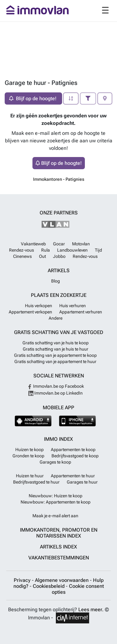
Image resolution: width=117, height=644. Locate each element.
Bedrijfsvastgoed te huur (36, 482)
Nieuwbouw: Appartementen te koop (56, 502)
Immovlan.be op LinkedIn (56, 393)
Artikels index (58, 547)
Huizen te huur (30, 476)
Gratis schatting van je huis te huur (56, 349)
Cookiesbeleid (49, 586)
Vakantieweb (33, 244)
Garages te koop (55, 462)
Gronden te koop (28, 456)
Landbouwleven (72, 250)
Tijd (98, 250)
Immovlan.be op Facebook (56, 386)
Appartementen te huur (73, 476)
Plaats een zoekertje (59, 295)
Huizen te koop (29, 450)
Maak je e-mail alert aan (55, 516)
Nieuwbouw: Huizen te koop (56, 496)
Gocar (59, 244)
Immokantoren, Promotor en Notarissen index (59, 533)
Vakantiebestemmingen (59, 558)
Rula (46, 250)
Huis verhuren (73, 306)
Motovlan (81, 244)
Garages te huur (82, 482)
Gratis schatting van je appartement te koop (55, 355)
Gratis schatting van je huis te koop (56, 343)
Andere (56, 318)
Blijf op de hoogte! (59, 163)
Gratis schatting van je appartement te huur (55, 361)
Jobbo (59, 256)
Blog (56, 281)
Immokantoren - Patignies (59, 179)
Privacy (23, 580)
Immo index (58, 439)
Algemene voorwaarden (62, 580)
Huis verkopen (39, 306)
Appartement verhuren (81, 312)
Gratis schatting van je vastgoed (59, 332)
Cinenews (22, 256)
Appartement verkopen (30, 312)
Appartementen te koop (73, 450)
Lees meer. (91, 610)
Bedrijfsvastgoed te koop (75, 456)
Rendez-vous (22, 250)
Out (42, 256)
